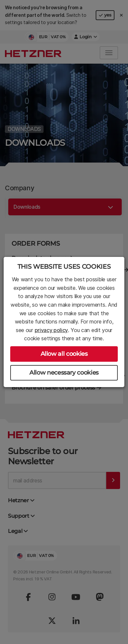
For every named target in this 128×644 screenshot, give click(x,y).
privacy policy (51, 330)
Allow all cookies (64, 354)
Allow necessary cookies (64, 373)
